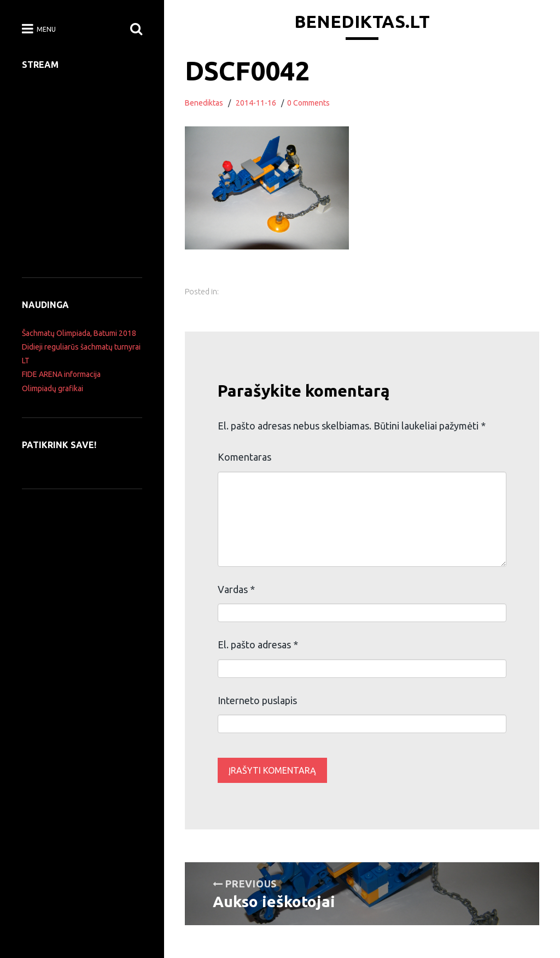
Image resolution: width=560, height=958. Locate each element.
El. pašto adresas (258, 645)
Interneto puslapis (257, 700)
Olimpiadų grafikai (52, 388)
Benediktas (204, 103)
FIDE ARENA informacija (61, 374)
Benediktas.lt (362, 21)
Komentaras (244, 457)
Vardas (236, 589)
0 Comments (308, 103)
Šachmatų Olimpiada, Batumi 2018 (79, 333)
